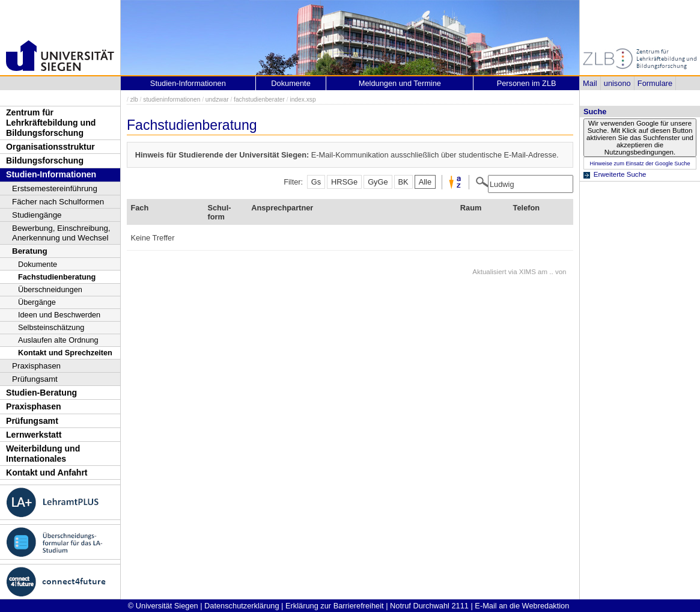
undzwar (217, 99)
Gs (316, 182)
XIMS (528, 272)
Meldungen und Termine (400, 83)
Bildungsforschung (45, 161)
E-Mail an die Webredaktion (522, 606)
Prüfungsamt (35, 379)
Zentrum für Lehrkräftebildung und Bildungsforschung (51, 122)
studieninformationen (172, 99)
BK (403, 182)
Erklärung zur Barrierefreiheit (335, 606)
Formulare (655, 83)
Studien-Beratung (41, 393)
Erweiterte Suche (620, 174)
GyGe (378, 182)
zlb (134, 99)
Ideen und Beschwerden (59, 315)
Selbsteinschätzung (51, 327)
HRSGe (344, 182)
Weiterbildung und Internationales (43, 454)
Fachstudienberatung (57, 277)
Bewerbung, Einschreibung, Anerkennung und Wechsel (61, 233)
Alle (425, 182)
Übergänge (37, 302)
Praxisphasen (36, 366)
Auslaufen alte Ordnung (58, 340)
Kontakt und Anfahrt (47, 473)
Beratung (30, 251)
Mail (590, 83)
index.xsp (303, 99)
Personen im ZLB (527, 83)
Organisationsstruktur (50, 147)
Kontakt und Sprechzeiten (65, 353)
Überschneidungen (50, 289)
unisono (617, 83)
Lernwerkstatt (34, 435)
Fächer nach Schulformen (58, 202)
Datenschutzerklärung (242, 606)
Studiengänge (37, 215)
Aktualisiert (489, 272)
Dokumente (38, 264)
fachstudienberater (259, 99)
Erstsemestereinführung (55, 188)
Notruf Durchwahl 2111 (429, 606)
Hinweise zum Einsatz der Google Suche (640, 164)
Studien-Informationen (51, 174)
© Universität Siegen (163, 606)
